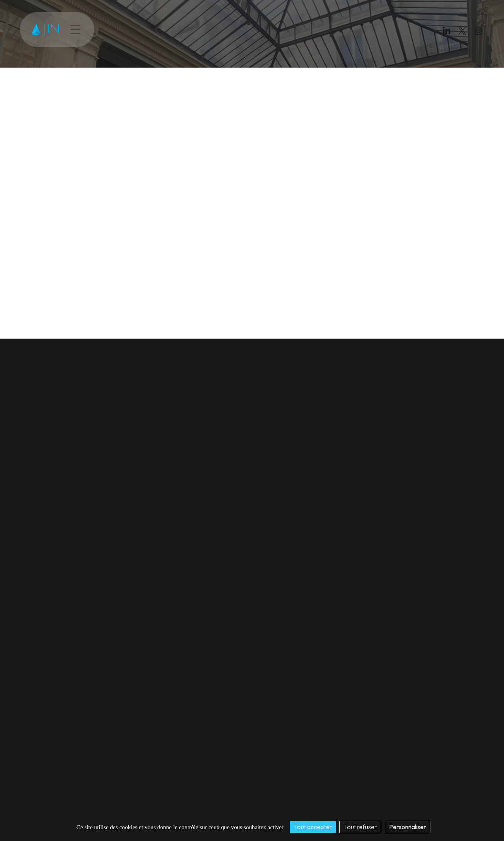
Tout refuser (360, 827)
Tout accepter (313, 827)
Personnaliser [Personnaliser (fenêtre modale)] (408, 827)
